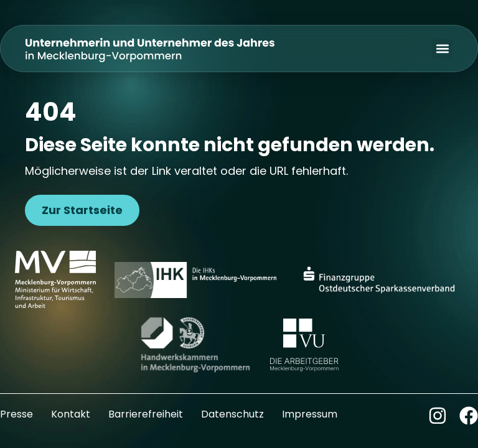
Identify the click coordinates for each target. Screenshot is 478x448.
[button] (442, 49)
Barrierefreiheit (146, 414)
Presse (16, 414)
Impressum (310, 414)
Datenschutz (232, 414)
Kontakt (71, 414)
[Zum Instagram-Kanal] (438, 416)
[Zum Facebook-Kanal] (469, 416)
